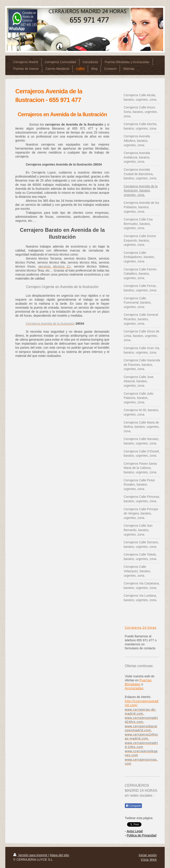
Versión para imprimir (31, 855)
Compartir (133, 806)
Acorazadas (134, 688)
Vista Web (149, 860)
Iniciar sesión (148, 855)
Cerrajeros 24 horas (141, 628)
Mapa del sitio (60, 855)
